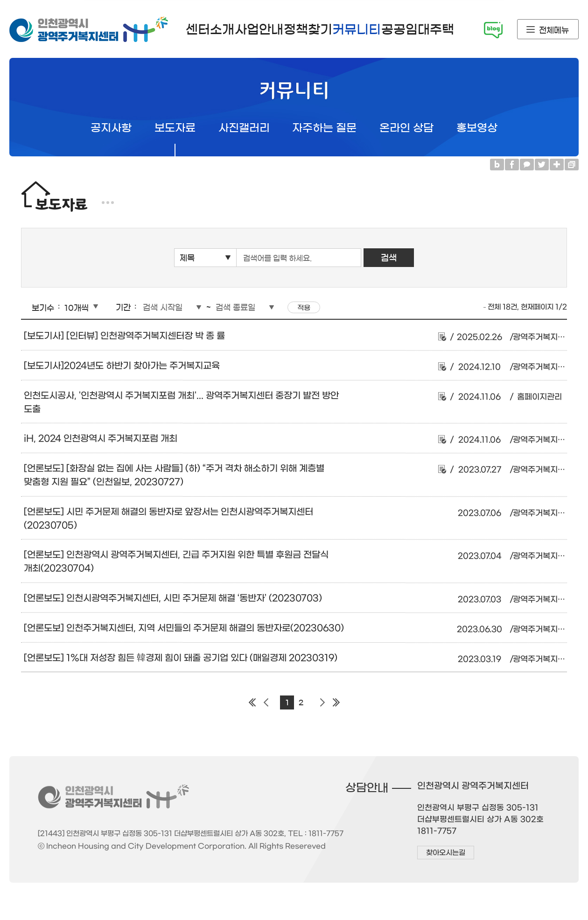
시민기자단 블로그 (493, 30)
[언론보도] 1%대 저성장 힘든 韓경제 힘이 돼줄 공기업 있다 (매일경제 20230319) (181, 657)
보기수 (43, 308)
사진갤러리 (244, 128)
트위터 (542, 165)
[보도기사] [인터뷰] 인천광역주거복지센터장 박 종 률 (124, 336)
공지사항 (111, 128)
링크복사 (557, 165)
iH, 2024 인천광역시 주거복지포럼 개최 (101, 439)
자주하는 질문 (324, 128)
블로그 (497, 165)
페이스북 (512, 165)
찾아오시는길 (445, 853)
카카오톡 (527, 165)
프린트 (572, 165)
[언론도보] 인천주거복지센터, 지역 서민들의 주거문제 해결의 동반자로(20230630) (184, 628)
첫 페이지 (252, 702)
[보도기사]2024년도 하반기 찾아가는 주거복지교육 (122, 366)
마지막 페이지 (336, 702)
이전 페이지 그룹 (266, 702)
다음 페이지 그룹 (322, 702)
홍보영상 (477, 128)
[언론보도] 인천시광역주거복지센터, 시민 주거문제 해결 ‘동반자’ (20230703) (173, 598)
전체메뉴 (554, 30)
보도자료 (175, 128)
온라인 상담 (406, 128)
